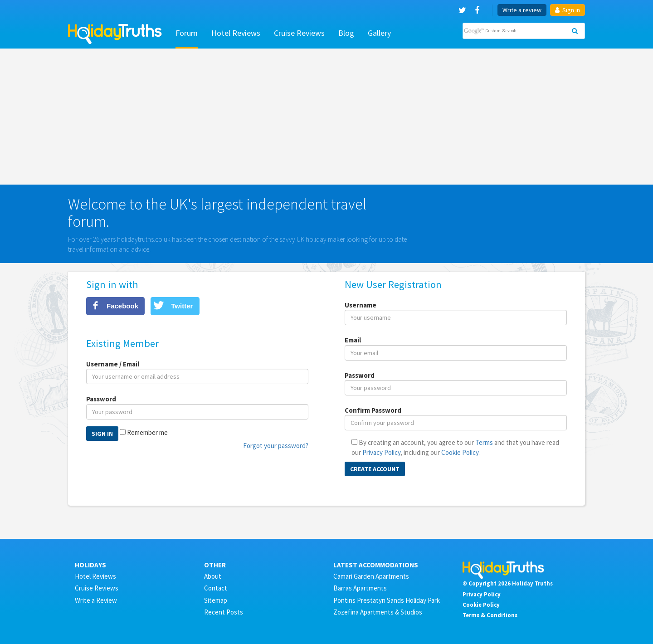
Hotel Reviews (236, 33)
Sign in (568, 10)
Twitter (182, 306)
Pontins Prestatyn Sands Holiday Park (387, 600)
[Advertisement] (326, 117)
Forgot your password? (276, 446)
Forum (187, 33)
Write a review (522, 10)
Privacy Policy (381, 452)
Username (361, 305)
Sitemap (216, 600)
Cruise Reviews (299, 33)
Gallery (379, 33)
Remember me (147, 432)
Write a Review (96, 600)
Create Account (375, 469)
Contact (216, 588)
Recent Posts (224, 612)
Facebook (122, 306)
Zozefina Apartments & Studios (378, 612)
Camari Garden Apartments (371, 576)
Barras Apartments (360, 588)
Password (101, 399)
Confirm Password (373, 410)
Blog (346, 33)
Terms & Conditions (490, 615)
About (213, 576)
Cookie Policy (460, 452)
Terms (484, 442)
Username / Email (113, 364)
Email (353, 340)
